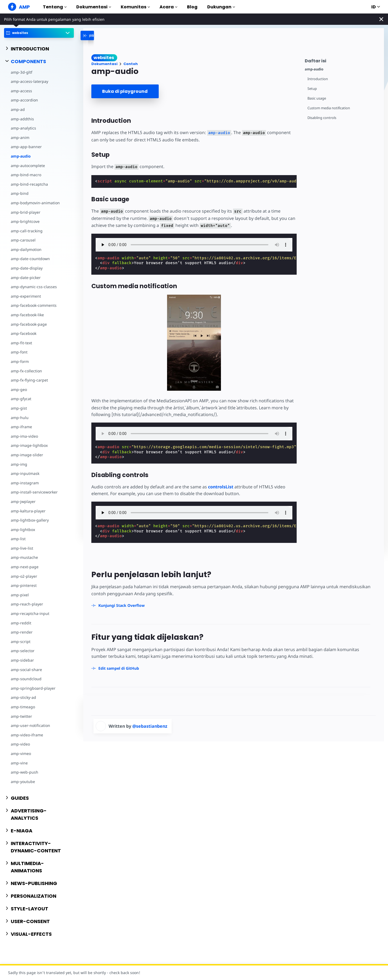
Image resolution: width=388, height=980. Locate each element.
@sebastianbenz (150, 726)
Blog (192, 7)
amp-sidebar (22, 660)
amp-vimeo (21, 753)
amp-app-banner (26, 147)
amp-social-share (26, 670)
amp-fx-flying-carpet (29, 380)
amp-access (21, 91)
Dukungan (221, 7)
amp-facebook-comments (34, 305)
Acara (168, 7)
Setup (312, 89)
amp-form (20, 361)
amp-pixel (20, 595)
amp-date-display (27, 268)
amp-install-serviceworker (34, 492)
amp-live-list (22, 548)
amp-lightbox (23, 530)
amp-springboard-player (33, 688)
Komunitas (135, 7)
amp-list (18, 539)
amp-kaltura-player (28, 511)
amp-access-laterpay (30, 81)
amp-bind (20, 193)
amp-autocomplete (28, 166)
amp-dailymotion (26, 249)
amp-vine (19, 763)
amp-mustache (24, 557)
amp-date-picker (26, 278)
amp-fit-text (21, 343)
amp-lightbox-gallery (30, 520)
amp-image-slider (27, 455)
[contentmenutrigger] (342, 60)
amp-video (20, 744)
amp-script (21, 642)
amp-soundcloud (26, 679)
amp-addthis (22, 119)
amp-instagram (25, 483)
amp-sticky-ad (23, 697)
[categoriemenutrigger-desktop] (101, 35)
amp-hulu (20, 418)
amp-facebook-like (27, 315)
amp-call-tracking (27, 231)
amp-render (22, 632)
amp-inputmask (25, 473)
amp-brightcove (25, 221)
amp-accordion (24, 100)
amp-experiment (26, 296)
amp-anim (20, 137)
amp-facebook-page (29, 324)
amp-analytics (23, 128)
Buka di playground (125, 91)
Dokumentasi (94, 7)
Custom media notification (329, 108)
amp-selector (23, 651)
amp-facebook (24, 333)
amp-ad (18, 109)
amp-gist (19, 408)
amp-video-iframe (27, 735)
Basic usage (317, 98)
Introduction (318, 79)
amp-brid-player (26, 212)
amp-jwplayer (23, 501)
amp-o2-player (24, 576)
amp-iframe (21, 427)
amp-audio (21, 156)
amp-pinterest (24, 585)
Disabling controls (322, 118)
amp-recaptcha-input (30, 613)
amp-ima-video (24, 436)
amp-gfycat (21, 399)
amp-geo (19, 389)
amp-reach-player (27, 604)
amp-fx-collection (26, 371)
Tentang (55, 7)
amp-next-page (25, 567)
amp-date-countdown (30, 259)
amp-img (19, 464)
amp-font (19, 352)
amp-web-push (25, 772)
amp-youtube (23, 782)
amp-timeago (23, 707)
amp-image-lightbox (29, 445)
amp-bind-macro (26, 175)
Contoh (131, 64)
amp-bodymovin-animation (35, 203)
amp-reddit (21, 623)
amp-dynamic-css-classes (34, 287)
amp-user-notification (30, 725)
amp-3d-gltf (22, 72)
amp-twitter (21, 716)
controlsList (221, 487)
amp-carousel (23, 240)
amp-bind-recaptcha (29, 184)
